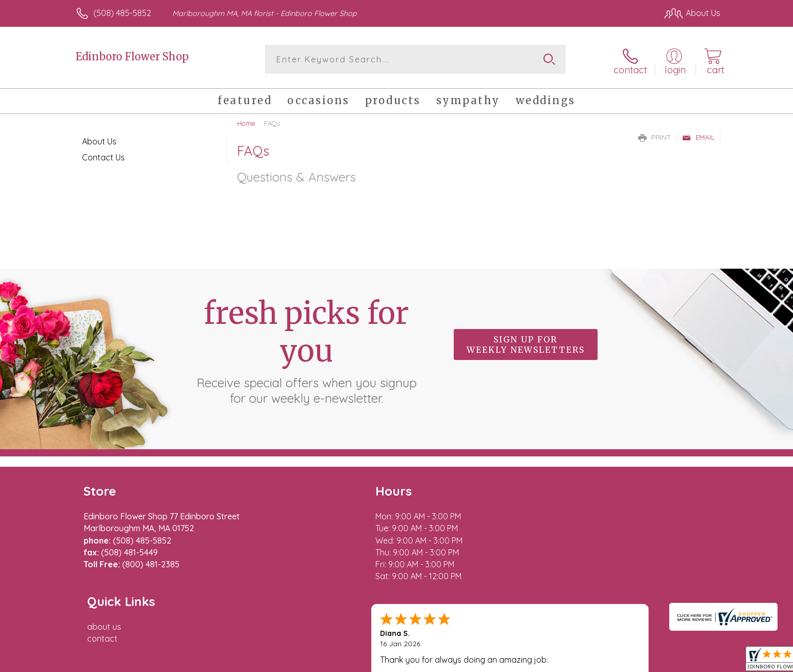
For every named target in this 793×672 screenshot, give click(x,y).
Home (246, 121)
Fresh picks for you (306, 348)
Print (655, 135)
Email (698, 135)
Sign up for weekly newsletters (526, 342)
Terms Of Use (494, 662)
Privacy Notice (555, 662)
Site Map (693, 662)
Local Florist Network (629, 662)
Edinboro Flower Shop (132, 56)
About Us (99, 139)
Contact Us (103, 155)
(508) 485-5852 (122, 13)
